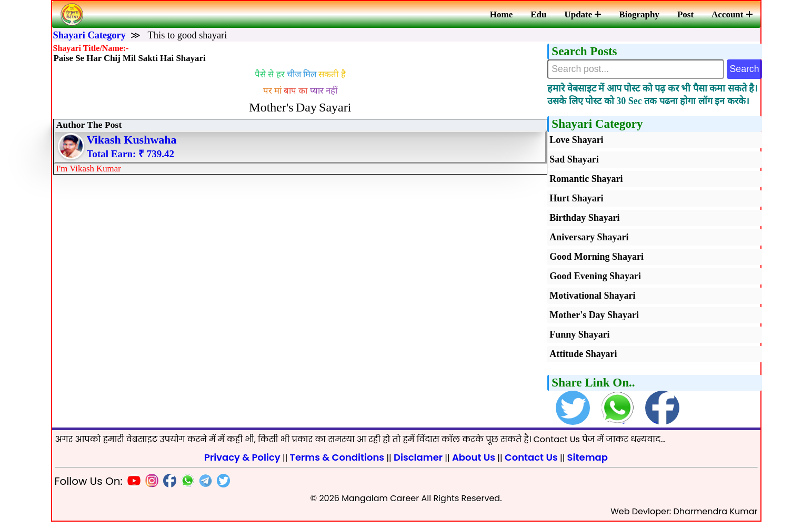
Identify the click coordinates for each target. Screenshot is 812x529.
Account (732, 14)
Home (501, 14)
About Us (474, 465)
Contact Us (531, 465)
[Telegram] (203, 490)
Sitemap (588, 465)
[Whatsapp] (185, 490)
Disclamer (418, 465)
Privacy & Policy (242, 465)
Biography (639, 14)
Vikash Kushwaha (134, 149)
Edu (538, 14)
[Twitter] (221, 490)
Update (583, 14)
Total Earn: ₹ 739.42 (133, 163)
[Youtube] (132, 490)
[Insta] (149, 490)
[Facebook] (167, 490)
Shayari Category (89, 35)
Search (741, 71)
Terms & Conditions (337, 465)
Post (685, 14)
